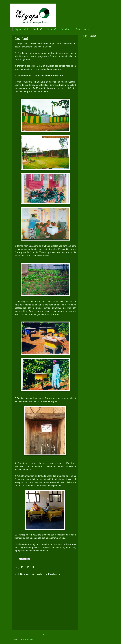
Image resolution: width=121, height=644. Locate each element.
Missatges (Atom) (28, 639)
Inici (45, 635)
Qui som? (51, 29)
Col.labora (66, 29)
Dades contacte (83, 29)
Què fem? (37, 29)
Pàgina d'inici (21, 29)
